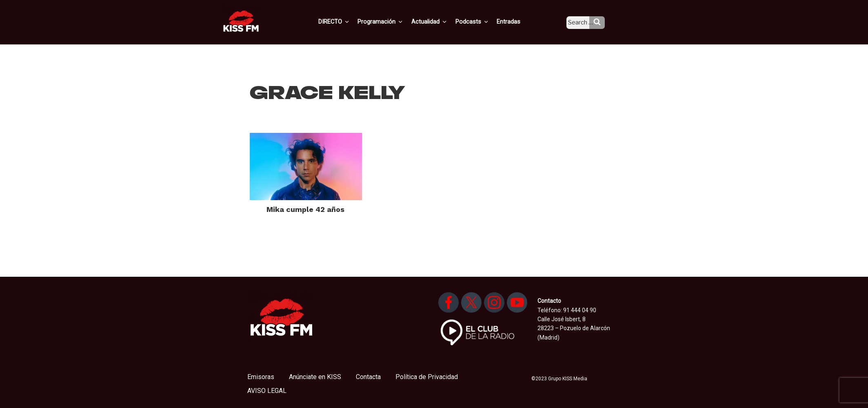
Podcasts (480, 22)
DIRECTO (347, 22)
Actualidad (439, 22)
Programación (392, 22)
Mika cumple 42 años (305, 209)
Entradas (515, 22)
